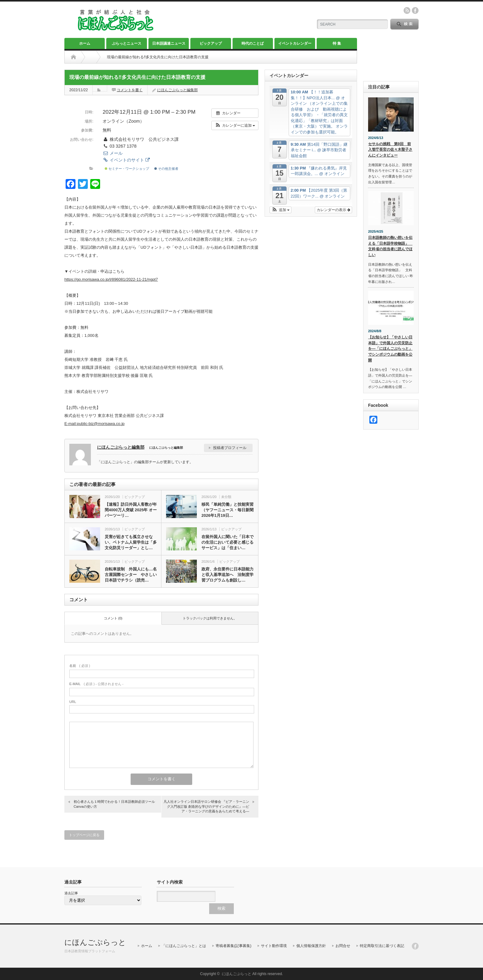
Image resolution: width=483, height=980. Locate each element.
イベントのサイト (126, 160)
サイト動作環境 (274, 946)
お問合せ (343, 946)
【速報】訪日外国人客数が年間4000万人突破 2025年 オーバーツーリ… (131, 510)
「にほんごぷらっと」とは (184, 946)
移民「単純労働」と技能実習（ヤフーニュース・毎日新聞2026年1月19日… (227, 510)
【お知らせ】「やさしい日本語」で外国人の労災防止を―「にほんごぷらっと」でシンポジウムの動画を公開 (390, 349)
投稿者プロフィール (230, 448)
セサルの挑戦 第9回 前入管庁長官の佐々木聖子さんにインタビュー (390, 150)
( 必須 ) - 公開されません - (96, 684)
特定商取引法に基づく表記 (382, 946)
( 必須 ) (80, 666)
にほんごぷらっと (95, 942)
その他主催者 (166, 169)
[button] (235, 125)
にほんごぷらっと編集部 (177, 90)
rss (407, 10)
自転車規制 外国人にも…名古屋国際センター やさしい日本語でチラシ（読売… (131, 575)
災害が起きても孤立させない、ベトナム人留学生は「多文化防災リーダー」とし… (131, 542)
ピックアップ (211, 43)
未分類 (226, 497)
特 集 (337, 43)
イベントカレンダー (295, 43)
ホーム (85, 43)
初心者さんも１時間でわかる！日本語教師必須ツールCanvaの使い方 (114, 804)
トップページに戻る (84, 835)
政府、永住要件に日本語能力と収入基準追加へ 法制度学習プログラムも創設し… (227, 575)
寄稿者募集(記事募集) (233, 946)
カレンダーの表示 (333, 210)
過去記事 (71, 893)
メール (112, 153)
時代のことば (253, 43)
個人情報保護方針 (311, 946)
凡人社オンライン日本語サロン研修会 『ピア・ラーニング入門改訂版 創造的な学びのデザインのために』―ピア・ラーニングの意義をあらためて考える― (206, 806)
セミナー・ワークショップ (127, 169)
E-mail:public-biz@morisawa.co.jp (94, 424)
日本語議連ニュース (169, 43)
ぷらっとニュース (127, 43)
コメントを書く (130, 90)
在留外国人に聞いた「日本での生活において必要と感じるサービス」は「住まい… (227, 542)
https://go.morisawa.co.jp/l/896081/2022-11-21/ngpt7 (111, 279)
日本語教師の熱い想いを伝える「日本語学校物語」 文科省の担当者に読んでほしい (390, 246)
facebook (415, 10)
